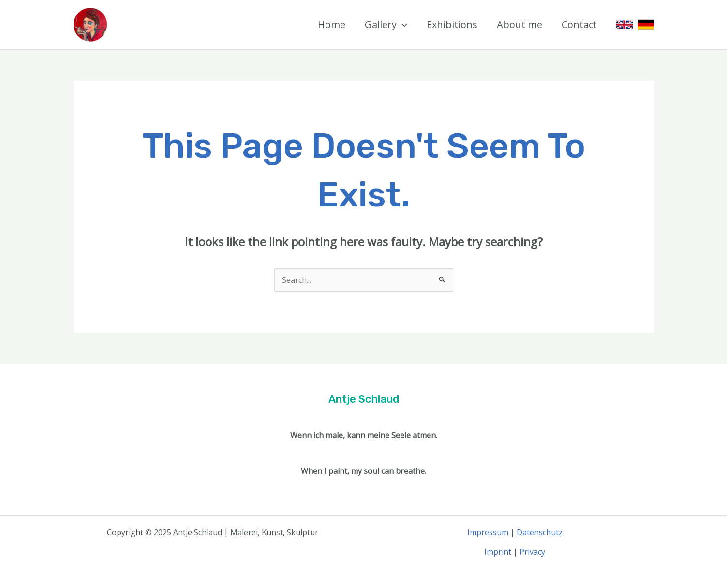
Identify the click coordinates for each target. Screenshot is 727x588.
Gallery (386, 25)
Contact (579, 24)
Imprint (498, 552)
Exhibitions (452, 24)
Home (332, 24)
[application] (402, 25)
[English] (624, 25)
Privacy (532, 552)
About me (519, 24)
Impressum (488, 532)
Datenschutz (540, 532)
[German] (646, 25)
